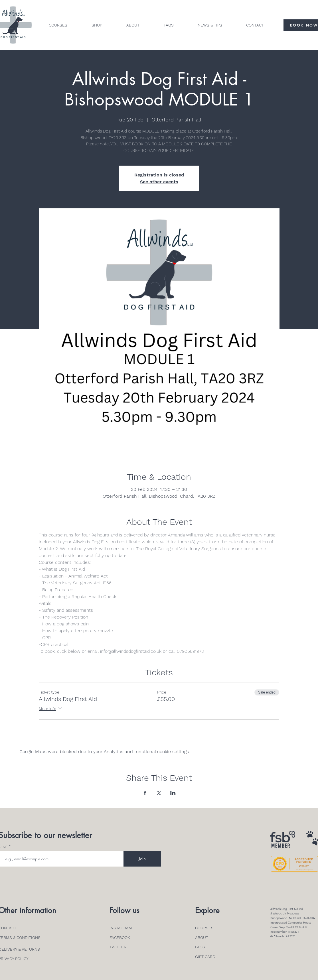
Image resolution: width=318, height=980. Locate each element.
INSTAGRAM (121, 928)
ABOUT (202, 938)
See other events (159, 182)
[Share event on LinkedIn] (173, 793)
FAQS (200, 947)
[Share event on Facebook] (145, 793)
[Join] (142, 859)
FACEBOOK (120, 938)
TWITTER (118, 947)
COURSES (204, 928)
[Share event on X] (159, 793)
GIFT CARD (205, 957)
